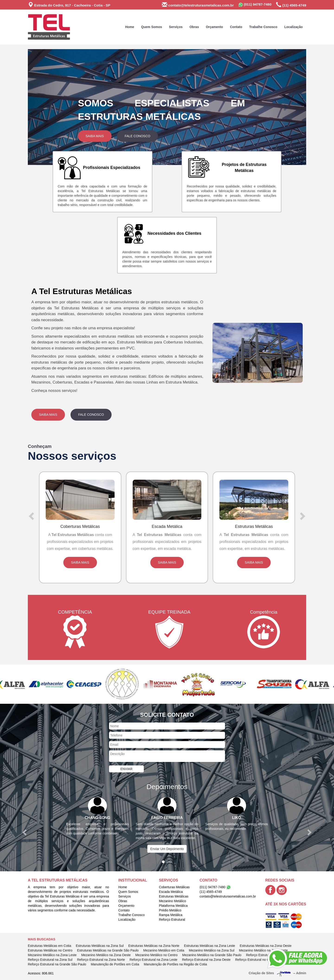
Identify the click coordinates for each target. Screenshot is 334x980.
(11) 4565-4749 (291, 5)
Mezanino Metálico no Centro (156, 955)
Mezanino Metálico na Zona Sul (212, 950)
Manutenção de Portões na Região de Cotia (175, 964)
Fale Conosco (137, 136)
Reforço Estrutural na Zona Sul (50, 960)
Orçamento (214, 27)
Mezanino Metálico (172, 901)
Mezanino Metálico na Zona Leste (52, 955)
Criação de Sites (261, 973)
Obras (194, 27)
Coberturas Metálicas (174, 887)
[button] (49, 107)
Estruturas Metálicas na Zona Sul (100, 946)
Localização (294, 27)
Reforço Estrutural (172, 920)
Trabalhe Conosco (263, 27)
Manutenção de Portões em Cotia (115, 964)
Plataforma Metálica (173, 906)
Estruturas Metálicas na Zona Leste (209, 946)
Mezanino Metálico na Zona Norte (263, 950)
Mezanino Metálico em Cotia (164, 950)
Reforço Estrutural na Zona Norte (101, 960)
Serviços (176, 27)
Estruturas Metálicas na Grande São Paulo (108, 950)
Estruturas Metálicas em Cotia (50, 946)
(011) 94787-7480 (255, 5)
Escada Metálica (171, 892)
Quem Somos (151, 27)
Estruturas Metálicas (174, 896)
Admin (301, 973)
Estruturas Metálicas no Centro (50, 950)
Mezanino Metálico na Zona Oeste (106, 955)
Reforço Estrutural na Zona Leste (153, 960)
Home (130, 27)
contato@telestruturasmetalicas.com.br (198, 5)
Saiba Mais (95, 136)
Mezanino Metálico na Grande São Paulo (212, 955)
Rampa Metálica (171, 915)
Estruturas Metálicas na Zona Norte (154, 946)
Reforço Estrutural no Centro (256, 960)
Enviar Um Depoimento (167, 849)
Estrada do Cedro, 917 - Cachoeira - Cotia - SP (69, 5)
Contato (236, 27)
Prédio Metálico (170, 910)
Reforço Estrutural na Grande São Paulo (57, 964)
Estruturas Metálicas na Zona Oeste (265, 946)
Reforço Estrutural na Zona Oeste (206, 960)
